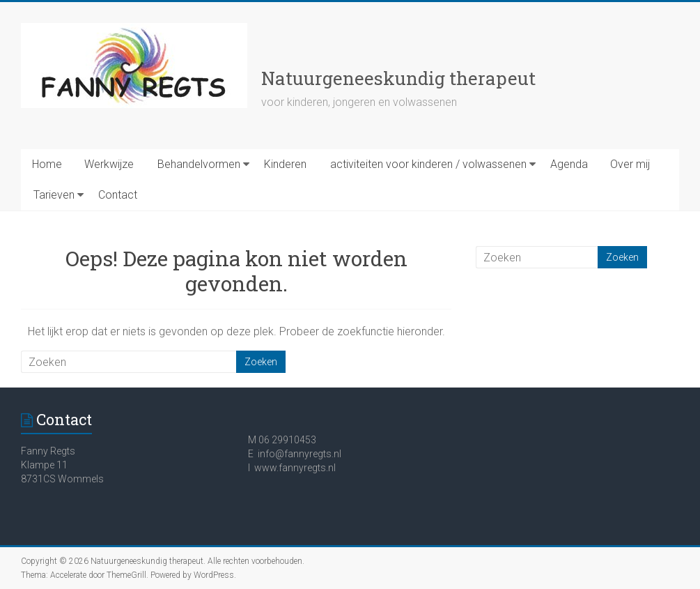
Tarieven (54, 195)
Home (47, 164)
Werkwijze (109, 164)
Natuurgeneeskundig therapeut (398, 78)
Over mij (630, 164)
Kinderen (285, 164)
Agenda (569, 164)
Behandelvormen (199, 164)
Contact (118, 195)
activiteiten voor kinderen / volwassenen (428, 164)
